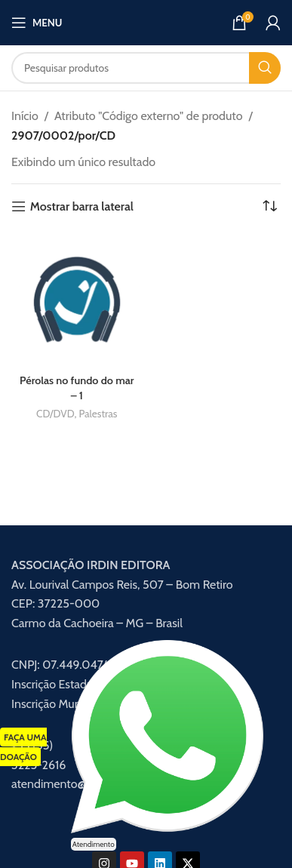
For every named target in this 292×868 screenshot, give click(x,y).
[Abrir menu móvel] (37, 23)
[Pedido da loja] (269, 207)
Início (25, 116)
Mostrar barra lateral (82, 206)
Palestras (98, 414)
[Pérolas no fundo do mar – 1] (77, 300)
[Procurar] (146, 68)
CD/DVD (55, 414)
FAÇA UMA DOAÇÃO (23, 747)
